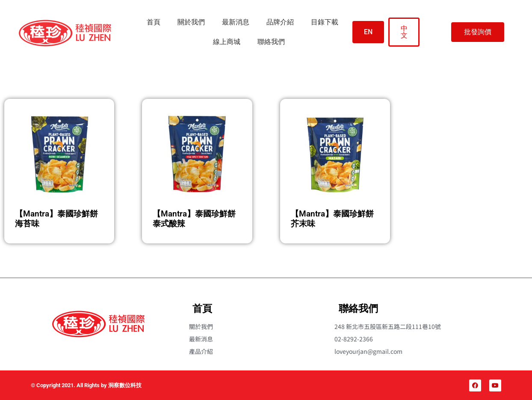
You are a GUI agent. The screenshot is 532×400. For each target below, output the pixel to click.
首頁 (154, 22)
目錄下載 (325, 22)
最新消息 (236, 22)
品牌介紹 (280, 22)
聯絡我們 (271, 42)
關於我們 (191, 22)
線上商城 (227, 42)
